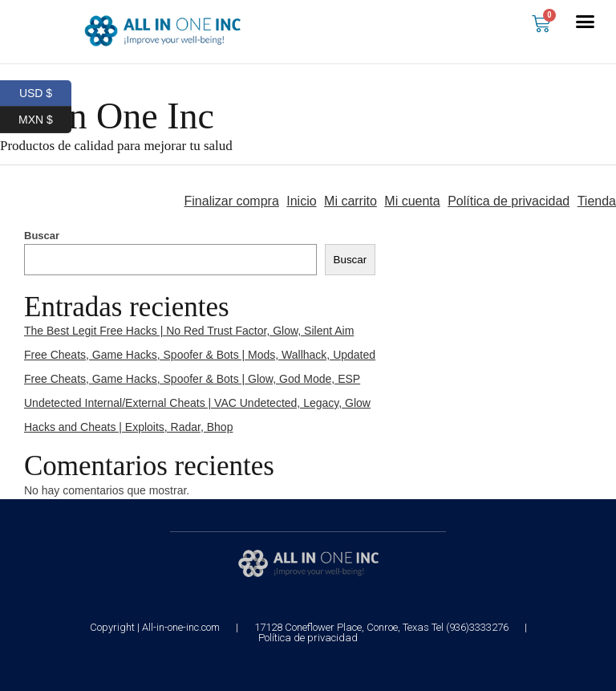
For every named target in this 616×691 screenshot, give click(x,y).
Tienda (597, 201)
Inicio (301, 201)
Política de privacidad (509, 201)
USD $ (45, 93)
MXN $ (45, 120)
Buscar (42, 236)
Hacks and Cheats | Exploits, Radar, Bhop (128, 427)
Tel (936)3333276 (470, 627)
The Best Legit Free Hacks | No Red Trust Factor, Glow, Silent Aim (189, 331)
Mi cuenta (412, 201)
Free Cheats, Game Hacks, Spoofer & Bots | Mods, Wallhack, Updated (200, 355)
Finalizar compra (232, 201)
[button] (586, 22)
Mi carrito (351, 201)
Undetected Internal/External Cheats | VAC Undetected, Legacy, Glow (197, 403)
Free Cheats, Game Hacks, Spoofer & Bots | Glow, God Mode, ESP (192, 379)
